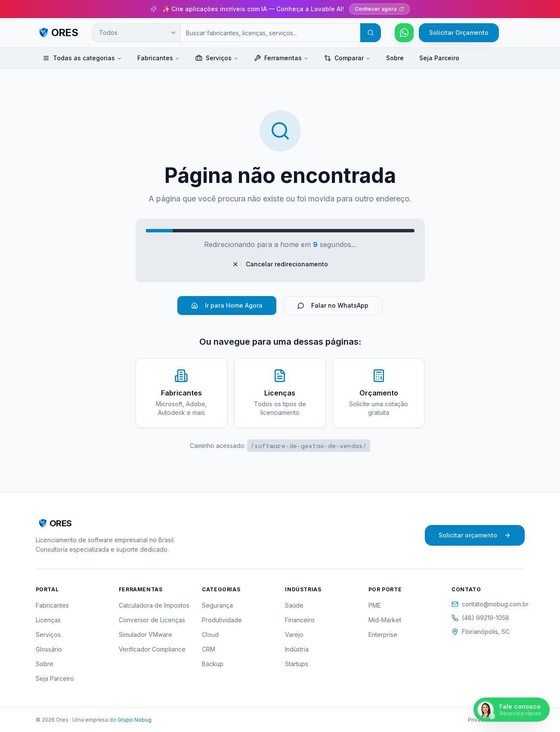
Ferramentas (281, 58)
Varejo (294, 635)
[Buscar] (371, 33)
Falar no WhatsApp (333, 305)
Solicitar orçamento (475, 535)
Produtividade (222, 620)
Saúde (294, 605)
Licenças (48, 620)
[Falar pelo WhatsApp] (404, 33)
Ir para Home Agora (227, 305)
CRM (209, 649)
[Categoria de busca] (136, 33)
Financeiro (300, 620)
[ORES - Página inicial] (57, 33)
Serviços (217, 58)
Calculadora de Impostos (154, 605)
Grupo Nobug (135, 720)
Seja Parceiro (439, 58)
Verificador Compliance (152, 649)
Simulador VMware (145, 635)
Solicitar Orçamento (459, 32)
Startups (297, 664)
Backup (213, 664)
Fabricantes (159, 58)
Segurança (217, 605)
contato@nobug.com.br (488, 604)
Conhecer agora (379, 9)
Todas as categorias (82, 58)
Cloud (210, 635)
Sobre (395, 58)
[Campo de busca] (270, 33)
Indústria (297, 649)
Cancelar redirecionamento (280, 264)
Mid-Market (385, 620)
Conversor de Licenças (152, 620)
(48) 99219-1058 (480, 618)
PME (375, 605)
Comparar (347, 58)
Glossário (49, 649)
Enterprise (383, 635)
